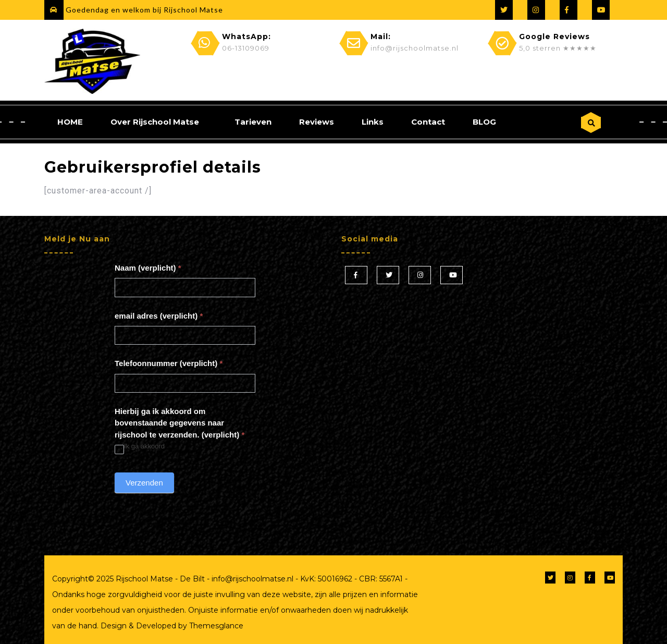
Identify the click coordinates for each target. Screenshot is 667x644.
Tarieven (253, 122)
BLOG (484, 122)
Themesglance (215, 626)
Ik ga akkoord (140, 447)
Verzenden (144, 483)
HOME (70, 122)
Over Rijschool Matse (155, 122)
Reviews (317, 122)
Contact (428, 122)
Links (373, 122)
